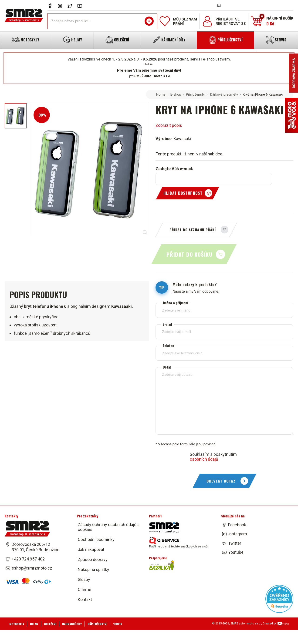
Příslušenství (196, 94)
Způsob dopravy (93, 559)
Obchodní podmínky (96, 539)
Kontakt (85, 599)
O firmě (85, 589)
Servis (118, 624)
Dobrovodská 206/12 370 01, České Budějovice (36, 547)
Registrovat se (231, 24)
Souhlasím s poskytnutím (213, 457)
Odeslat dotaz (221, 481)
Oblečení (50, 624)
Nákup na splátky (93, 569)
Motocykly (17, 624)
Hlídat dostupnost (183, 193)
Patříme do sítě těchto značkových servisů (178, 543)
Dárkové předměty (224, 94)
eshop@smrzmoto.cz (32, 568)
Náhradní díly (72, 624)
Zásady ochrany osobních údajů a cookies (109, 527)
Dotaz (167, 367)
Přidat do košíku (189, 254)
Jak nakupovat (91, 549)
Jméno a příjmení (175, 303)
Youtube (236, 552)
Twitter (235, 543)
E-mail (167, 324)
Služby (84, 579)
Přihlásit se (228, 19)
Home (161, 94)
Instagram (238, 534)
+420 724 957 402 (28, 559)
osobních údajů (204, 459)
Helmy (34, 624)
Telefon (168, 346)
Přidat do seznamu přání (193, 230)
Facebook (237, 525)
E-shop (176, 94)
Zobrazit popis (169, 125)
